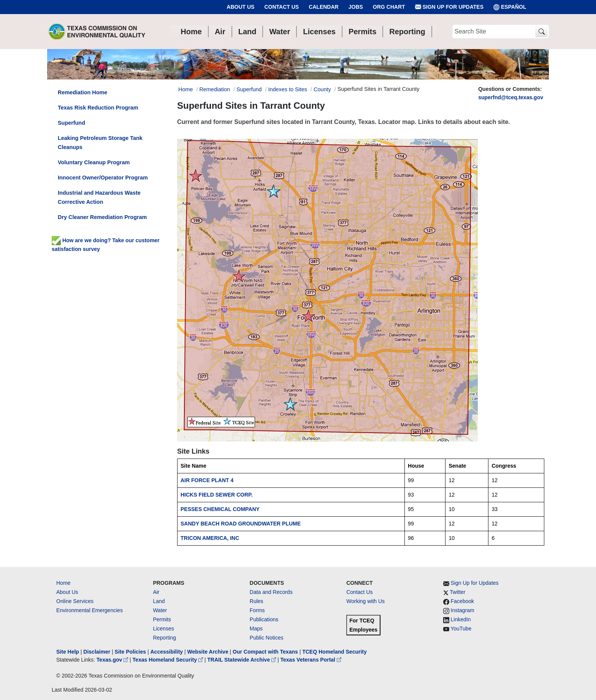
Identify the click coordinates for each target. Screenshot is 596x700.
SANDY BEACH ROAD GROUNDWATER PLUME (241, 524)
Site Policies (130, 652)
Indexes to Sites (288, 89)
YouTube (461, 629)
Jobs (356, 7)
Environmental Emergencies (90, 610)
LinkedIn (461, 619)
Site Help (68, 652)
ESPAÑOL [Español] (510, 7)
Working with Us (365, 601)
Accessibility (167, 652)
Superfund (249, 89)
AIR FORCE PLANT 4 (207, 480)
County (322, 89)
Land (159, 601)
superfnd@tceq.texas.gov (511, 97)
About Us (240, 7)
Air (156, 592)
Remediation (215, 89)
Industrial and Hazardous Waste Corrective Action (99, 197)
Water (160, 610)
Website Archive (208, 652)
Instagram (463, 610)
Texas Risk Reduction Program (98, 108)
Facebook (462, 601)
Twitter (457, 592)
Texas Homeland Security (169, 660)
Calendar (324, 7)
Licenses (163, 629)
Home (63, 583)
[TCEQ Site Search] (541, 32)
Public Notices (267, 638)
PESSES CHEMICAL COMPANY (220, 509)
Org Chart (389, 7)
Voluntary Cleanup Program (94, 162)
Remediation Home (82, 92)
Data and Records (271, 592)
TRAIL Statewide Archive (242, 660)
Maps (256, 629)
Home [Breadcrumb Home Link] (185, 89)
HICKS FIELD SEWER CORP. (217, 495)
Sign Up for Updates (449, 7)
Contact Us (281, 7)
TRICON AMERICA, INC (210, 538)
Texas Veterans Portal (311, 660)
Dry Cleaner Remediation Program (102, 217)
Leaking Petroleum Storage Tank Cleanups (100, 143)
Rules (257, 601)
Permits (162, 619)
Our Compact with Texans (265, 652)
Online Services (75, 601)
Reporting (164, 638)
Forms (257, 610)
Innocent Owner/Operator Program (103, 178)
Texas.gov (113, 660)
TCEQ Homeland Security (334, 652)
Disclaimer (97, 652)
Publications (264, 619)
